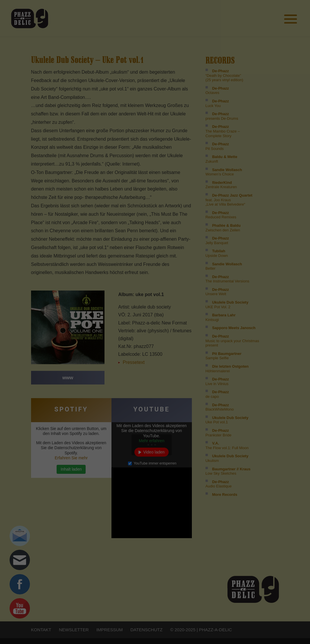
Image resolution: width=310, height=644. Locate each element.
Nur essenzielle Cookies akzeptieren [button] (259, 30)
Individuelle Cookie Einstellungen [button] (259, 42)
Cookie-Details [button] (242, 49)
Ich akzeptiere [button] (260, 13)
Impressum (259, 53)
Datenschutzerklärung (270, 49)
